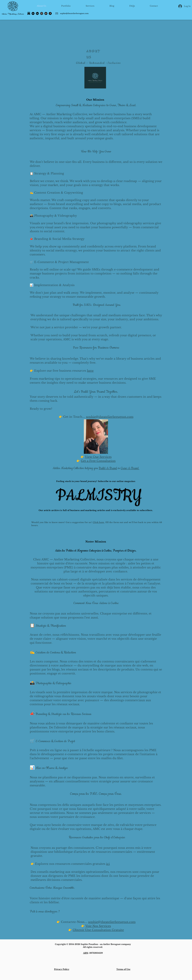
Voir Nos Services (98, 926)
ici (108, 864)
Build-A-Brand (108, 468)
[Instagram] (42, 13)
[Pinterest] (46, 13)
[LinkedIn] (37, 13)
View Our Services (98, 457)
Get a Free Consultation (98, 461)
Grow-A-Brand (130, 468)
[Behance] (33, 13)
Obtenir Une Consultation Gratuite (98, 930)
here (90, 371)
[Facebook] (50, 13)
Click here (98, 522)
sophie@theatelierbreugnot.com (74, 13)
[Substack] (29, 13)
